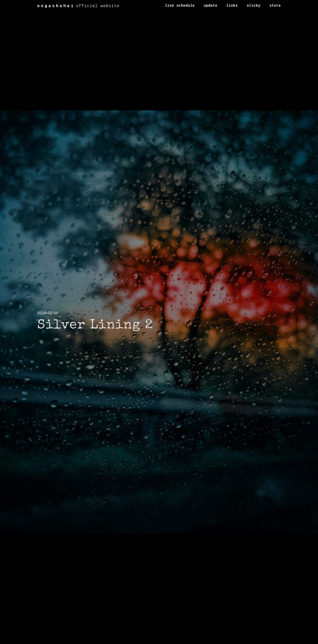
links (232, 6)
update (210, 6)
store (275, 6)
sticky (254, 6)
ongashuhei (56, 6)
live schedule (180, 6)
